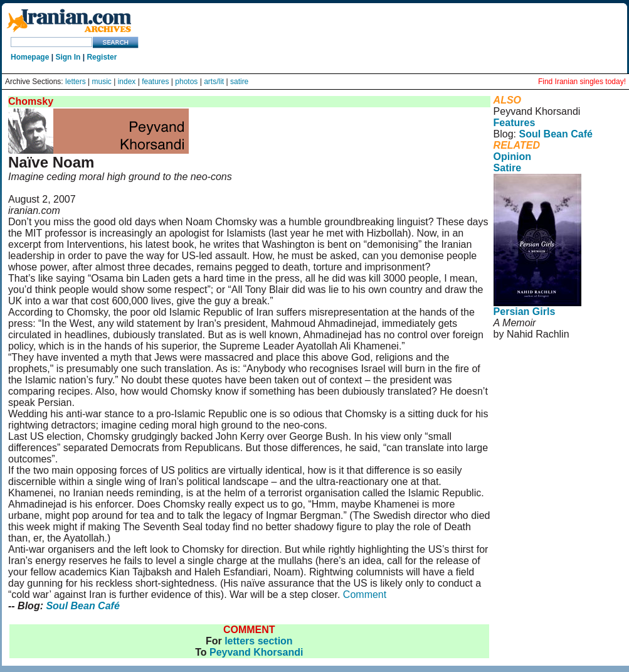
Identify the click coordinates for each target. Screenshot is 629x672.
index (127, 82)
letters (76, 82)
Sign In (68, 57)
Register (102, 57)
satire (239, 82)
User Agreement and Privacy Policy (546, 379)
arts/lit (214, 82)
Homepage (30, 57)
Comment (365, 595)
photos (186, 82)
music (102, 82)
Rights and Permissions (542, 396)
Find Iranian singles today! (582, 82)
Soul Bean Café (82, 606)
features (155, 82)
